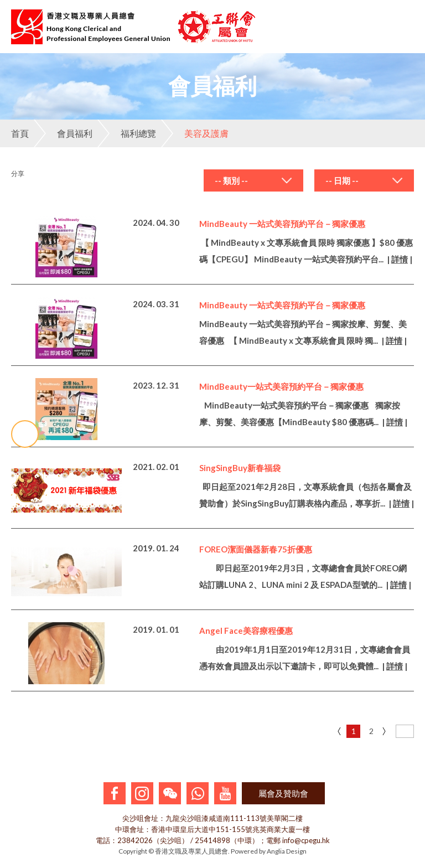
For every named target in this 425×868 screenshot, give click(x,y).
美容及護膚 (195, 133)
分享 (18, 174)
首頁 (20, 133)
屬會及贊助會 (283, 793)
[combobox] (253, 180)
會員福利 (63, 133)
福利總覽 (127, 133)
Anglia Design (287, 851)
